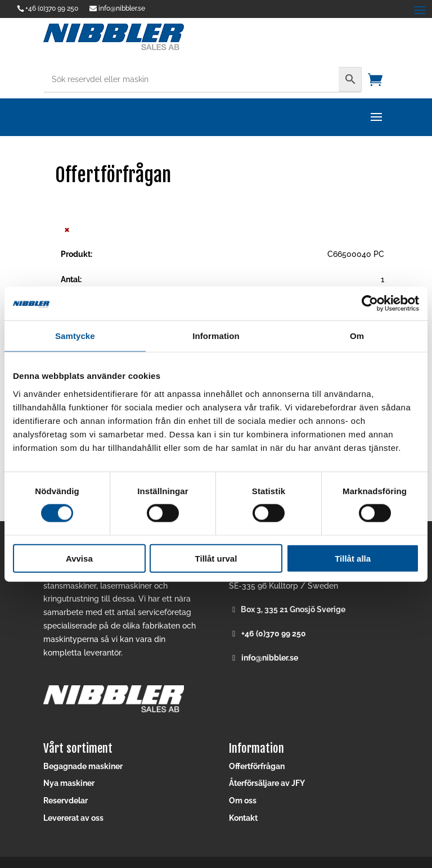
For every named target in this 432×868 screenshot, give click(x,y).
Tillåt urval (216, 558)
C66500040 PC (356, 254)
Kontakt (243, 818)
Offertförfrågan (257, 766)
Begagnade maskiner (83, 766)
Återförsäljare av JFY (267, 783)
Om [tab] (357, 336)
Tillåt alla (353, 558)
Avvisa (79, 558)
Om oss (243, 801)
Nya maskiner (69, 783)
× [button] (67, 229)
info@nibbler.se (270, 658)
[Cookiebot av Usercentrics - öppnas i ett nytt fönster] (370, 304)
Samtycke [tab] (75, 336)
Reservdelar (66, 801)
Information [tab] (216, 336)
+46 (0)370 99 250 (52, 8)
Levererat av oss (73, 818)
